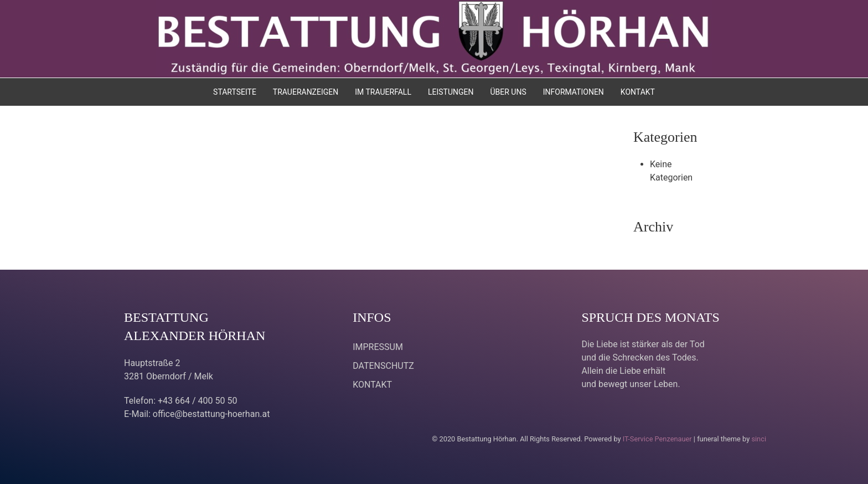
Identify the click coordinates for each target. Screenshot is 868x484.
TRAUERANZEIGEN (306, 92)
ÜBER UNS (508, 92)
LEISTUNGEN (451, 92)
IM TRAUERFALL (383, 92)
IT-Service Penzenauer (657, 439)
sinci (759, 439)
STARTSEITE (235, 92)
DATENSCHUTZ (383, 366)
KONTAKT (638, 92)
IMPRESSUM (378, 347)
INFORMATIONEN (573, 92)
